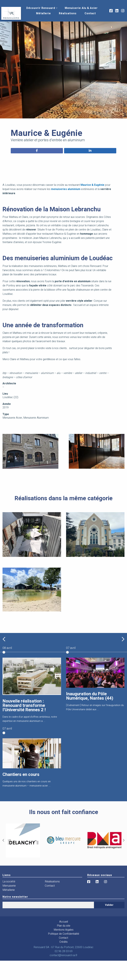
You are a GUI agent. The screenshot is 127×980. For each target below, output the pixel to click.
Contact (90, 13)
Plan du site (64, 926)
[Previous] (3, 840)
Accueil (64, 922)
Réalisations (68, 13)
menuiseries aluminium (66, 189)
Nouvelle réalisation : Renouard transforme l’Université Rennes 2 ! (24, 706)
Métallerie (43, 13)
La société (9, 881)
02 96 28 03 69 (64, 951)
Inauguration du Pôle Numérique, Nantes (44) (90, 696)
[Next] (124, 840)
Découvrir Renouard (41, 8)
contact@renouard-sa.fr (64, 955)
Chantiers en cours (21, 775)
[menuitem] (41, 8)
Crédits (64, 942)
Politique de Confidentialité (64, 934)
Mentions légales (64, 930)
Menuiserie (9, 886)
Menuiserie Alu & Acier (81, 8)
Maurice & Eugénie (92, 185)
